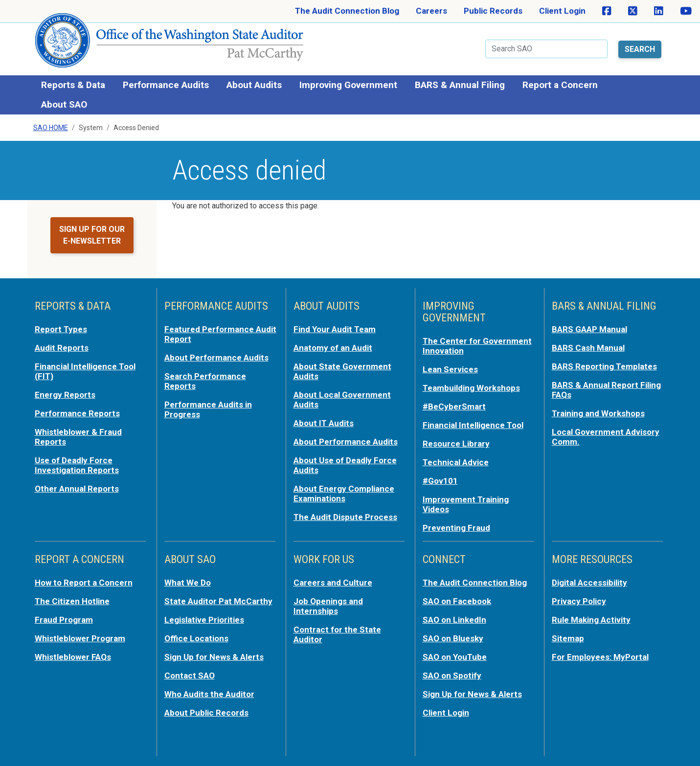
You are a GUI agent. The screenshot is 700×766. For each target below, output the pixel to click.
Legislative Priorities (204, 620)
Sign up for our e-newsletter (92, 235)
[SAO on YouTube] (686, 11)
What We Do (188, 583)
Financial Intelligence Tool (473, 425)
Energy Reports (65, 395)
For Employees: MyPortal (600, 657)
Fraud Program (64, 620)
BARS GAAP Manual (589, 329)
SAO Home (51, 128)
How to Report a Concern (84, 583)
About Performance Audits (216, 358)
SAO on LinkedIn (454, 620)
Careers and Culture (333, 583)
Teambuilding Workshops (471, 388)
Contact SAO (190, 676)
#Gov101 (440, 481)
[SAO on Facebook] (607, 11)
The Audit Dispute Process (345, 517)
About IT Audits (324, 423)
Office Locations (196, 638)
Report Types (61, 329)
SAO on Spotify (452, 676)
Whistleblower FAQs (73, 657)
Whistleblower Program (80, 638)
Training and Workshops (598, 413)
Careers (431, 11)
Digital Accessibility (589, 583)
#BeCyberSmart (454, 406)
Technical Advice (456, 462)
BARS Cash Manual (588, 348)
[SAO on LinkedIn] (659, 11)
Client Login (562, 11)
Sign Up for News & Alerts (214, 657)
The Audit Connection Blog (347, 11)
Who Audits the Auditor (209, 694)
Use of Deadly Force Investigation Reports (77, 465)
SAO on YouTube (455, 657)
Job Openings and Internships (328, 606)
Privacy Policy (579, 601)
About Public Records (206, 713)
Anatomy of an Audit (333, 348)
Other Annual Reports (77, 489)
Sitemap (568, 638)
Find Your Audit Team (335, 329)
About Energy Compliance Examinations (344, 494)
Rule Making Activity (591, 620)
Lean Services (450, 369)
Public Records (493, 11)
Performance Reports (77, 413)
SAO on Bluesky (453, 638)
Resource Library (456, 444)
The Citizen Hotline (72, 601)
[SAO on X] (633, 11)
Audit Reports (62, 348)
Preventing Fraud (456, 528)
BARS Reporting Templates (604, 366)
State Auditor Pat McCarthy (218, 601)
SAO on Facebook (457, 601)
